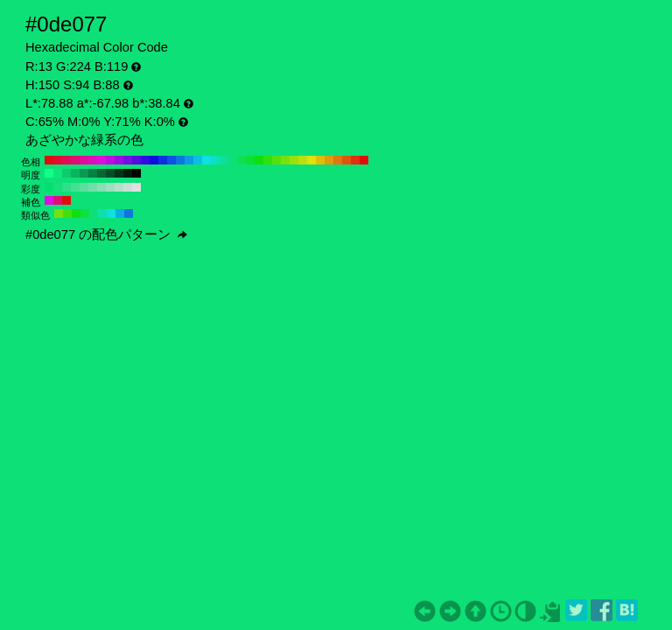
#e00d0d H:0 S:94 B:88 (364, 160)
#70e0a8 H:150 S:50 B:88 (93, 187)
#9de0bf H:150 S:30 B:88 (110, 187)
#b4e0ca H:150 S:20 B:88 (119, 187)
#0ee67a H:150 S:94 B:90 (58, 173)
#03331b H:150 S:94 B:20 (119, 173)
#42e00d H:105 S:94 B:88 (67, 213)
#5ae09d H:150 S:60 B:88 (84, 187)
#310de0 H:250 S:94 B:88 (145, 160)
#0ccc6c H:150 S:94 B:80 (66, 173)
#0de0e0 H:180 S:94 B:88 (206, 160)
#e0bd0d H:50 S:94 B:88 (320, 160)
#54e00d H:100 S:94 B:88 (276, 160)
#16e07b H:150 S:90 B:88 (58, 187)
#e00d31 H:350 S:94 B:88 (58, 160)
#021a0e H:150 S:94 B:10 (128, 173)
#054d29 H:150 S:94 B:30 (110, 173)
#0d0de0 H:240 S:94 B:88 (154, 160)
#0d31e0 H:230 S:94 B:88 (163, 160)
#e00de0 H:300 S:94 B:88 (101, 160)
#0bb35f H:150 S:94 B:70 (75, 173)
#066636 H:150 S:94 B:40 (101, 173)
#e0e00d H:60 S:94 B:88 (311, 160)
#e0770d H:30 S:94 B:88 (338, 160)
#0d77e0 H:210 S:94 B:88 (180, 160)
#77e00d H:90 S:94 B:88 (285, 160)
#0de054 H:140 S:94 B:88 (241, 160)
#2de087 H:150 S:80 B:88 (66, 187)
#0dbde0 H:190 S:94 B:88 (198, 160)
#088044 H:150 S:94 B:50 (93, 173)
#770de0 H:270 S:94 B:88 (128, 160)
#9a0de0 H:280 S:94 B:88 (119, 160)
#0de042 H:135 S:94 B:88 (85, 213)
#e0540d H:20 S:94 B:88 (346, 160)
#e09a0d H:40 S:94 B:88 (329, 160)
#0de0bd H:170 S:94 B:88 (215, 160)
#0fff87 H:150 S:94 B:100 (49, 173)
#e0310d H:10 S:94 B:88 (355, 160)
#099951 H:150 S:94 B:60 (84, 173)
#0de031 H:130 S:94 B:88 (250, 160)
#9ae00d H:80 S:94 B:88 (294, 160)
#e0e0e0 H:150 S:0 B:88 (136, 187)
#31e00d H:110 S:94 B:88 (268, 160)
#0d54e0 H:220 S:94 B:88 (171, 160)
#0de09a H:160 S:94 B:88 (224, 160)
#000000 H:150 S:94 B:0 (136, 173)
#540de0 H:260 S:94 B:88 (136, 160)
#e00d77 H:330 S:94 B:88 (75, 160)
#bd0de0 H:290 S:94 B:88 (110, 160)
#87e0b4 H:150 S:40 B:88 (101, 187)
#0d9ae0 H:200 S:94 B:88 (189, 160)
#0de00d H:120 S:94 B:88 (259, 160)
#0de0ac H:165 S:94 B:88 (102, 213)
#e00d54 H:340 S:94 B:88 (66, 160)
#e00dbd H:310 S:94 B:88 (93, 160)
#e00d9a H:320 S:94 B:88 (84, 160)
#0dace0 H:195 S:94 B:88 (120, 213)
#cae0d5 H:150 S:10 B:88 (128, 187)
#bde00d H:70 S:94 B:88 (303, 160)
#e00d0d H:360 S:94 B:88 (49, 160)
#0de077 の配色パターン (106, 234)
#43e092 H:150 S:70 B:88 (75, 187)
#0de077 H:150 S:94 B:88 (233, 160)
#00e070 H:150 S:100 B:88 (49, 187)
